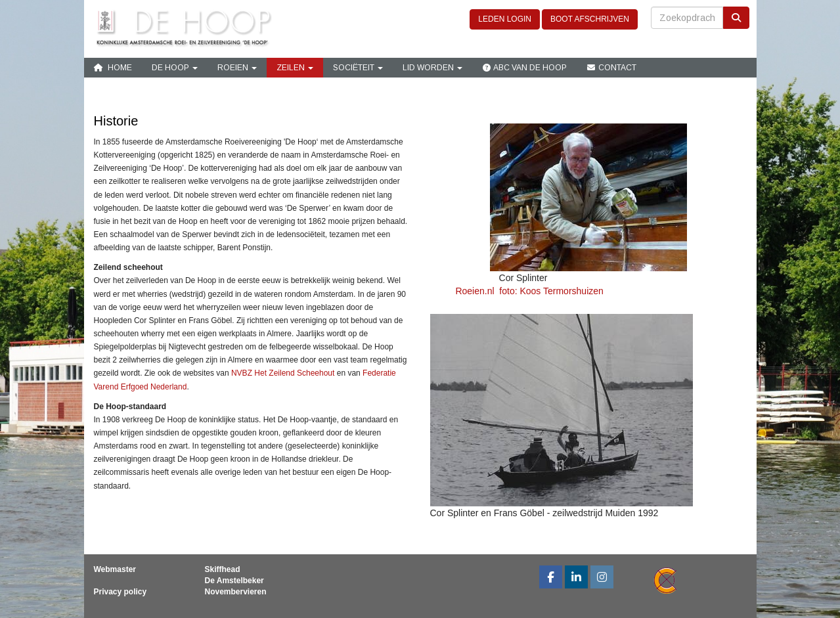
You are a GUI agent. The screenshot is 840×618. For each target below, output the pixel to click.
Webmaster (115, 569)
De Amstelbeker (234, 581)
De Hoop (175, 68)
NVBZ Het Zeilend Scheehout (283, 373)
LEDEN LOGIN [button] (505, 19)
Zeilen (295, 68)
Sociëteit (358, 68)
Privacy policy (121, 592)
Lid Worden (432, 68)
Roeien (237, 68)
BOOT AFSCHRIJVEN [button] (590, 19)
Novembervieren (236, 592)
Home (113, 68)
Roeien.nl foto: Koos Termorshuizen (517, 291)
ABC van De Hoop (524, 68)
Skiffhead (223, 569)
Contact (611, 68)
